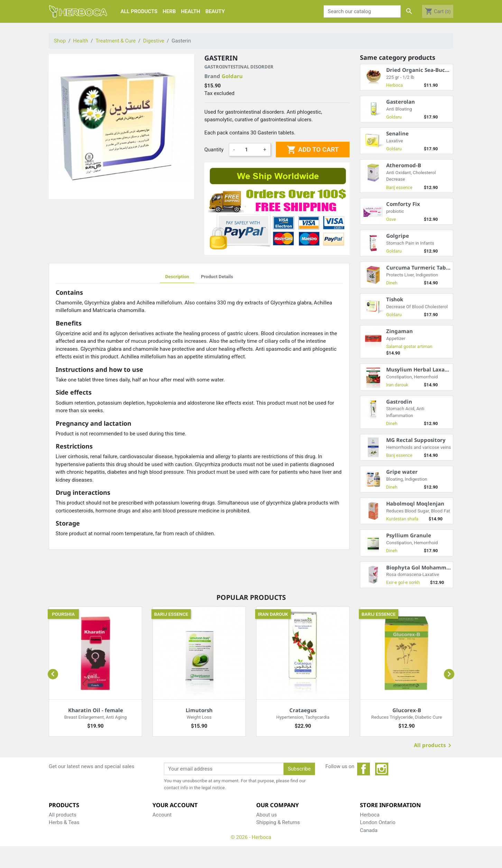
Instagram (382, 769)
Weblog (265, 846)
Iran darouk (397, 385)
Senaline (397, 133)
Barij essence (399, 187)
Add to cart (313, 150)
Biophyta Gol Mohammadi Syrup (429, 567)
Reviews (162, 838)
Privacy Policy (272, 830)
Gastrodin (399, 402)
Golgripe (398, 236)
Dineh (392, 283)
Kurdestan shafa (402, 519)
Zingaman (399, 331)
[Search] (362, 11)
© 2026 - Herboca (251, 859)
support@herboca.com (408, 846)
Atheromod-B (404, 165)
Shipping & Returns (278, 822)
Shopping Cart (169, 822)
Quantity (214, 150)
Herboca (394, 85)
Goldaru (232, 76)
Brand (224, 76)
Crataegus (303, 710)
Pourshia (63, 614)
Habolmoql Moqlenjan (415, 503)
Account (162, 815)
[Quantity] (249, 150)
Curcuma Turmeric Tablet (420, 267)
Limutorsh (199, 710)
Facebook (364, 769)
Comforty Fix (403, 204)
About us (267, 815)
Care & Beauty (65, 838)
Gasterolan (401, 102)
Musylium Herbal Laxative (421, 369)
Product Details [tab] (217, 276)
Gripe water (402, 472)
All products (434, 746)
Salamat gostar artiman (409, 346)
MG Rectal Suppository (416, 440)
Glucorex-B (407, 710)
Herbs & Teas (64, 822)
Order (159, 830)
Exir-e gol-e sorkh (403, 582)
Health (56, 830)
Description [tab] (177, 276)
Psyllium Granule (409, 535)
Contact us (269, 838)
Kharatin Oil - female (96, 710)
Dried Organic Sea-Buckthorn (425, 70)
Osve (391, 219)
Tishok (395, 299)
